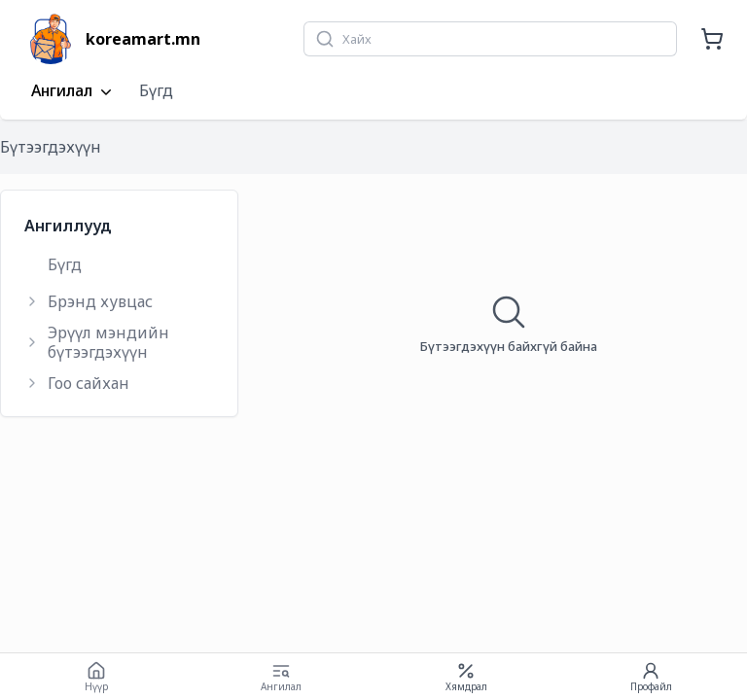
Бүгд (156, 90)
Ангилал (73, 91)
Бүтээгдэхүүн (51, 147)
